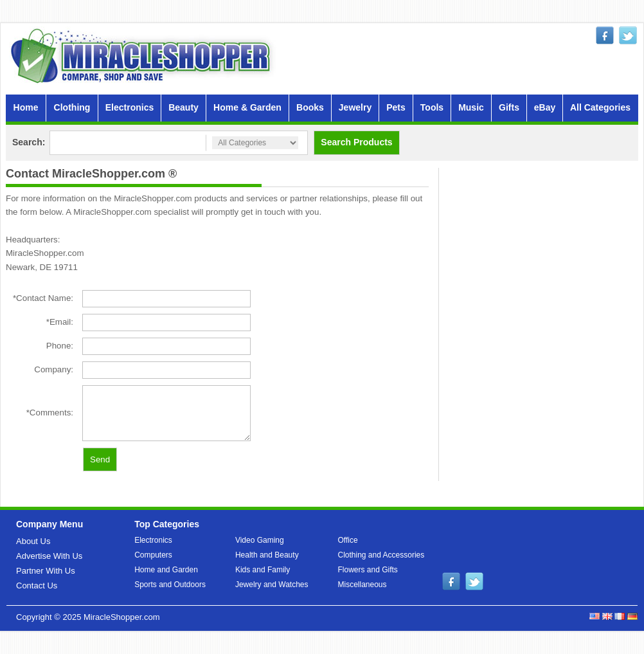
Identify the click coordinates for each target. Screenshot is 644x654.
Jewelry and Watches (272, 585)
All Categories (600, 107)
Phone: (60, 346)
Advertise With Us (49, 556)
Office (348, 540)
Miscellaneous (362, 585)
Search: (29, 142)
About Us (33, 541)
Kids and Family (263, 570)
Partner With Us (46, 571)
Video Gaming (260, 540)
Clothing (72, 107)
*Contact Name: (43, 298)
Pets (396, 107)
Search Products (356, 142)
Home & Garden (247, 107)
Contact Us (37, 586)
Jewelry (355, 107)
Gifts (509, 107)
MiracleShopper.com (122, 617)
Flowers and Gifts (368, 570)
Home (26, 107)
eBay (545, 107)
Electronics (130, 107)
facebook (605, 35)
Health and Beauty (267, 555)
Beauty (183, 107)
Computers (153, 555)
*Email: (60, 322)
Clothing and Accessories (381, 555)
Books (310, 107)
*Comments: (50, 413)
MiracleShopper (143, 56)
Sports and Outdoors (170, 585)
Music (471, 107)
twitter (628, 35)
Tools (432, 107)
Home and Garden (166, 570)
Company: (54, 369)
